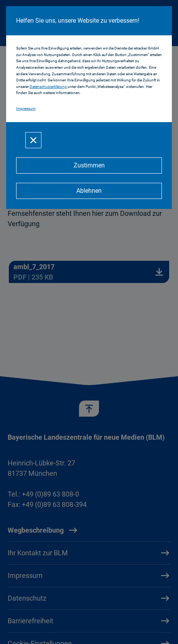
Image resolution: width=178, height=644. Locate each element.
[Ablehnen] (89, 191)
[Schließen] (33, 140)
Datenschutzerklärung (49, 87)
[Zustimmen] (89, 166)
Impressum (26, 108)
